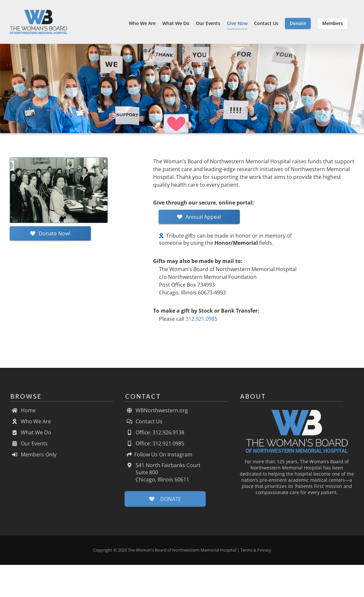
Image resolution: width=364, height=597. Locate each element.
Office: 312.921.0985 (154, 447)
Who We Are (30, 425)
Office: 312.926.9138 (154, 436)
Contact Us (144, 425)
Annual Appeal (199, 220)
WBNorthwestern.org (156, 414)
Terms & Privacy (256, 553)
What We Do (30, 436)
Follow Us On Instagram (158, 458)
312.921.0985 (201, 322)
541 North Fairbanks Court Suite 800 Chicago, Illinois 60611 (163, 476)
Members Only (33, 458)
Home (23, 414)
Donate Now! (50, 237)
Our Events (29, 447)
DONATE (165, 502)
